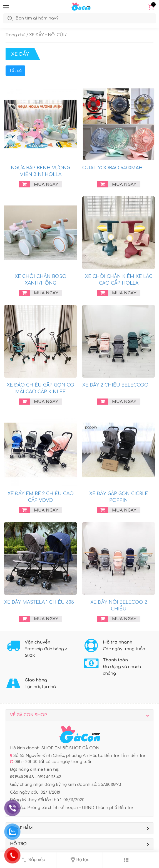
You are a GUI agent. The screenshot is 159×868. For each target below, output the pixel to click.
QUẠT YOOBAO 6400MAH (112, 168)
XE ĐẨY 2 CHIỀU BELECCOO (115, 385)
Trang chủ (15, 35)
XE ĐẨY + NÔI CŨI (46, 35)
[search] (43, 18)
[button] (6, 7)
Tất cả (15, 71)
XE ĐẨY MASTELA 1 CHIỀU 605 (39, 602)
